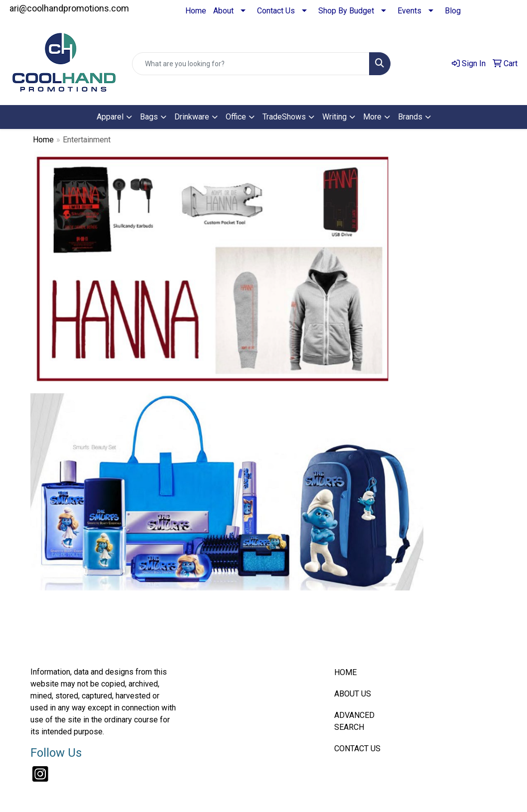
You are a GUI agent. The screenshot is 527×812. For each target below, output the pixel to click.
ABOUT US (353, 694)
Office (236, 117)
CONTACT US (357, 749)
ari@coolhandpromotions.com (69, 8)
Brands (410, 117)
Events (409, 11)
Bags (149, 117)
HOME (345, 672)
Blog (453, 11)
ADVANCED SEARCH (354, 721)
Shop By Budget (346, 11)
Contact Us (276, 11)
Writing (334, 117)
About (223, 11)
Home (196, 11)
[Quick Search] (251, 64)
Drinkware (192, 117)
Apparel (110, 117)
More (372, 117)
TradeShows (284, 117)
